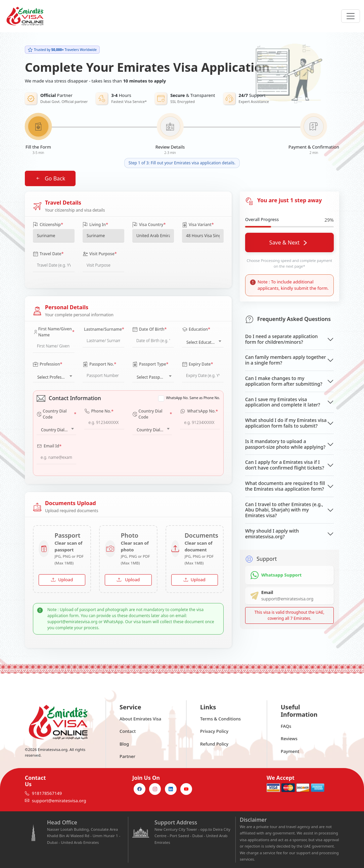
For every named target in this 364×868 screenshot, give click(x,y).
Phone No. (99, 412)
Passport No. (100, 364)
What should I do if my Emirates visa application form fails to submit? (286, 423)
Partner (127, 756)
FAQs (286, 726)
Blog (124, 744)
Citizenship (48, 225)
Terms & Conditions (220, 719)
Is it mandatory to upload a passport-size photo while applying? (285, 444)
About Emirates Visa (140, 719)
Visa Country (149, 225)
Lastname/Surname (104, 329)
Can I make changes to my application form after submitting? (284, 381)
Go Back (50, 178)
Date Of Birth (150, 329)
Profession (48, 364)
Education (196, 329)
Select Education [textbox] (202, 342)
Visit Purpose (100, 254)
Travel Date (48, 254)
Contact (128, 731)
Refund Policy (214, 744)
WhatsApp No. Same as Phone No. (193, 398)
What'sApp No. (199, 412)
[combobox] (203, 341)
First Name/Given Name (54, 332)
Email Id (49, 446)
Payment (290, 751)
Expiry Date (198, 364)
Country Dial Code (56, 414)
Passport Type (150, 364)
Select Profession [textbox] (53, 377)
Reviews (289, 739)
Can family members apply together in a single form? (286, 360)
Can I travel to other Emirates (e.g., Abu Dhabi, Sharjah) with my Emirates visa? (284, 510)
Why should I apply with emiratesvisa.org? (272, 534)
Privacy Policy (214, 731)
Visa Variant (198, 225)
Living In (95, 225)
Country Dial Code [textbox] (58, 430)
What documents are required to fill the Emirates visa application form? (285, 486)
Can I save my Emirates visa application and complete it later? (283, 402)
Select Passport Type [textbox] (154, 377)
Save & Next (288, 242)
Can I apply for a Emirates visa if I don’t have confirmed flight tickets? (285, 465)
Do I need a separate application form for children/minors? (281, 339)
